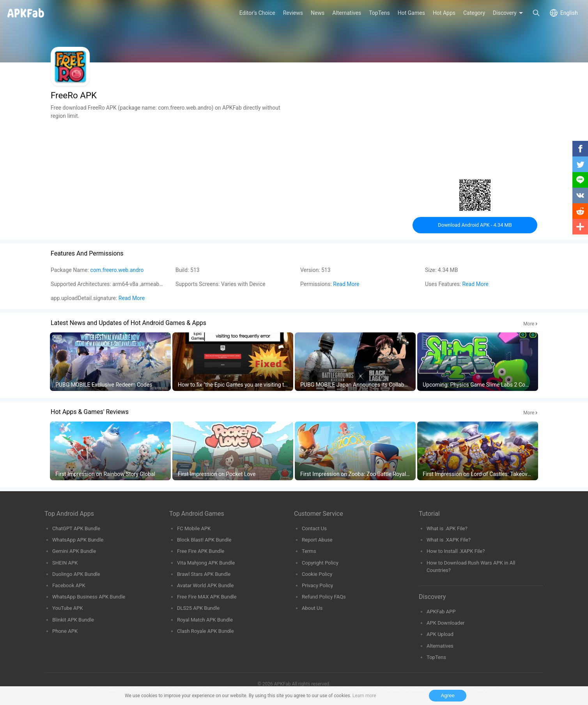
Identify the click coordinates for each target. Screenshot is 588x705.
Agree (448, 695)
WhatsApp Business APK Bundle (89, 597)
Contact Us (314, 528)
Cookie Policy (317, 574)
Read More (346, 284)
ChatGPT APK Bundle (76, 528)
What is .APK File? (447, 528)
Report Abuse (317, 540)
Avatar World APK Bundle (205, 585)
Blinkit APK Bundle (73, 620)
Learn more (364, 696)
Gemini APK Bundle (74, 551)
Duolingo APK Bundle (76, 574)
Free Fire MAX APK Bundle (207, 597)
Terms (309, 551)
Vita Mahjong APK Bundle (206, 563)
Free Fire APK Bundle (201, 551)
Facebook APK (69, 585)
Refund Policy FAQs (324, 597)
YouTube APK (68, 608)
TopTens (436, 657)
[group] (110, 362)
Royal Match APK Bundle (205, 620)
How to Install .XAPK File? (456, 551)
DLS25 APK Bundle (198, 608)
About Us (312, 608)
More (529, 324)
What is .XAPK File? (449, 540)
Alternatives (440, 646)
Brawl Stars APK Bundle (204, 574)
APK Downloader (445, 623)
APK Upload (440, 634)
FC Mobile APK (194, 528)
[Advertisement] (169, 175)
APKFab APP (441, 612)
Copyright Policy (320, 563)
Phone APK (65, 631)
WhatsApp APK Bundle (78, 540)
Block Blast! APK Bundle (204, 540)
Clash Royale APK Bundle (205, 631)
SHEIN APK (65, 563)
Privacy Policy (317, 585)
